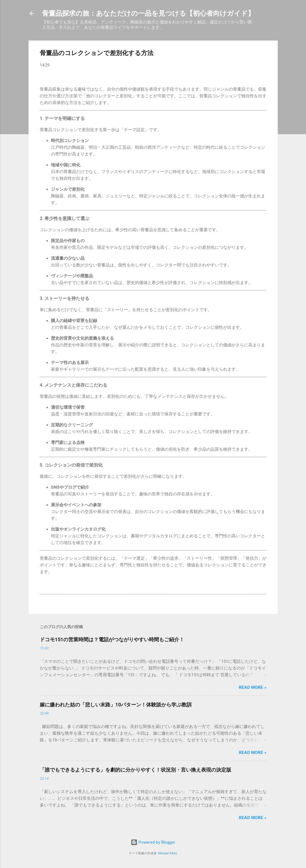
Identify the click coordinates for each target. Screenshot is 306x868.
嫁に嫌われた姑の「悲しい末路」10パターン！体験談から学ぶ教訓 (116, 705)
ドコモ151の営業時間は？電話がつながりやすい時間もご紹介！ (112, 639)
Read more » (253, 687)
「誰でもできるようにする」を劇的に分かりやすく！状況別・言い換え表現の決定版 (136, 770)
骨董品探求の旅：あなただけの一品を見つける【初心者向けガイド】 (148, 13)
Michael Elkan (168, 853)
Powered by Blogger (153, 842)
